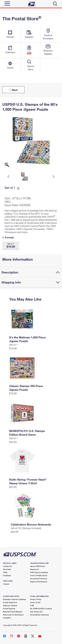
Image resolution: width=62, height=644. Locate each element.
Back (15, 90)
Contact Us (8, 566)
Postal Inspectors (10, 602)
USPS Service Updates (39, 572)
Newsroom (35, 569)
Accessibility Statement (39, 615)
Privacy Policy (36, 599)
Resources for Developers (13, 615)
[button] (11, 245)
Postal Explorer (9, 609)
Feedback (7, 575)
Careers (6, 584)
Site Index (7, 569)
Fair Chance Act (36, 612)
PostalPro (7, 618)
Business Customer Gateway (14, 599)
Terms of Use (35, 602)
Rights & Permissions (39, 582)
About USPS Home (38, 566)
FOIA (32, 605)
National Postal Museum (13, 612)
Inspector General (10, 605)
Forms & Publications (39, 575)
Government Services (39, 579)
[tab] (32, 272)
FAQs (5, 572)
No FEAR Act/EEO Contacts (41, 609)
